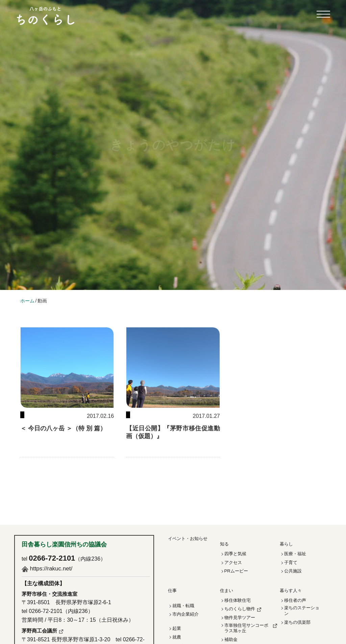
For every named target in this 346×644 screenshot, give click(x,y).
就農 (177, 637)
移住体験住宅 (238, 600)
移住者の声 (295, 600)
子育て (291, 562)
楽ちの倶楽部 (297, 622)
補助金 (231, 639)
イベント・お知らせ (188, 539)
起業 (177, 628)
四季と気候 (235, 554)
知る (224, 544)
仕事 (172, 591)
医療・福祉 (295, 554)
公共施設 (293, 571)
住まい (227, 591)
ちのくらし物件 (240, 609)
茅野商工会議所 (39, 631)
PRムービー (236, 571)
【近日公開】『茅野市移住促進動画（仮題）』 (173, 432)
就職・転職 (183, 606)
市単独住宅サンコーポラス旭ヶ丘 (246, 628)
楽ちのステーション (302, 611)
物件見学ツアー (240, 618)
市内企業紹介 (186, 614)
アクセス (233, 562)
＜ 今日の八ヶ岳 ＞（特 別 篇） (63, 428)
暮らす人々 (291, 591)
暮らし (286, 544)
